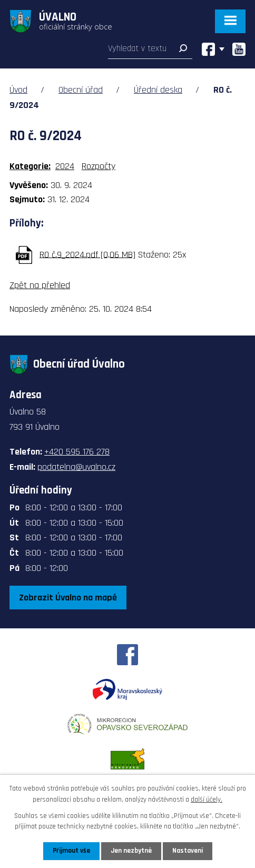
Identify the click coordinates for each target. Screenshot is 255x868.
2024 (65, 166)
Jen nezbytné (131, 851)
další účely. (207, 800)
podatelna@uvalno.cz (76, 467)
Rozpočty (99, 166)
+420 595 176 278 (77, 452)
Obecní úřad (81, 90)
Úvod (18, 90)
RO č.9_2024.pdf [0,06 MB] (87, 254)
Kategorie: (30, 166)
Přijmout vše (71, 851)
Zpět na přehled (40, 285)
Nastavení (188, 851)
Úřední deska (158, 90)
